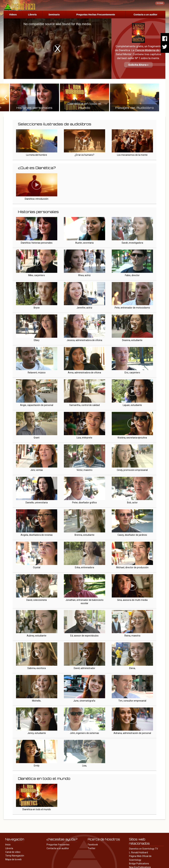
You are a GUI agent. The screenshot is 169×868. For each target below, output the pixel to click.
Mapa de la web (13, 859)
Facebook (93, 845)
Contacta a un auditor (145, 15)
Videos (13, 15)
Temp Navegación (15, 856)
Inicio (8, 845)
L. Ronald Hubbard (138, 852)
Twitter (92, 848)
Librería (32, 15)
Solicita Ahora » (138, 65)
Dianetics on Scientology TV (144, 849)
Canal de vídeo (13, 852)
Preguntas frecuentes (58, 845)
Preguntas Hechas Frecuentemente (96, 15)
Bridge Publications (139, 864)
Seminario (54, 15)
